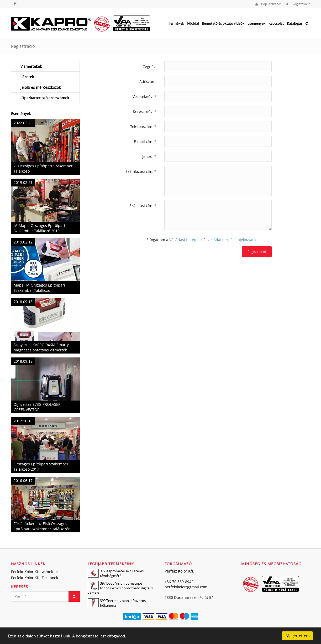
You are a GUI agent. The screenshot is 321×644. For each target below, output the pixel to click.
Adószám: (148, 82)
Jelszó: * (149, 156)
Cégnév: (149, 67)
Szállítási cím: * (143, 206)
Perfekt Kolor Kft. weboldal (34, 572)
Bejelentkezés (269, 4)
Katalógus (295, 23)
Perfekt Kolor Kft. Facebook (35, 578)
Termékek (176, 23)
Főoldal (193, 23)
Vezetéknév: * (144, 97)
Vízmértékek (31, 66)
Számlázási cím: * (141, 171)
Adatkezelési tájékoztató (235, 240)
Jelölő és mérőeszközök (41, 87)
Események (256, 23)
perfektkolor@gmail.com (186, 587)
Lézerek (27, 77)
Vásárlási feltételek (186, 240)
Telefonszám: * (143, 126)
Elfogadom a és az (201, 240)
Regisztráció (298, 4)
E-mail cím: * (145, 141)
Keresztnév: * (145, 111)
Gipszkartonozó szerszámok (45, 98)
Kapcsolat (276, 23)
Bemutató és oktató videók (223, 23)
